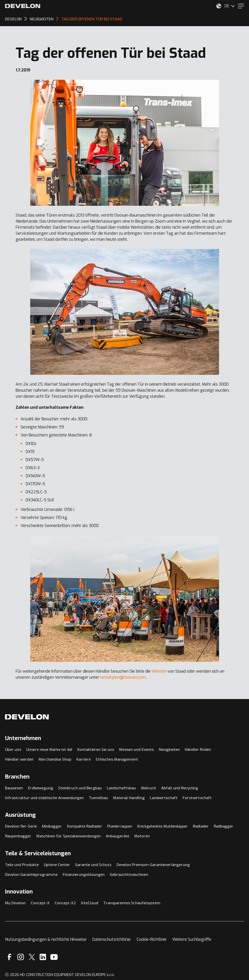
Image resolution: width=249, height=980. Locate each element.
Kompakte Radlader (85, 826)
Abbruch (148, 788)
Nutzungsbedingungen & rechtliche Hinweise (46, 939)
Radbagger (224, 826)
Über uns (13, 750)
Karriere (83, 759)
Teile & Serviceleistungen (38, 853)
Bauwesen (14, 788)
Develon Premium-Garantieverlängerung (153, 865)
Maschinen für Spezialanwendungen (68, 836)
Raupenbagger (18, 836)
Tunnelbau (98, 798)
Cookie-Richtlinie (152, 939)
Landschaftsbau (121, 788)
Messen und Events (136, 750)
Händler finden (198, 750)
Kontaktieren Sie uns (96, 750)
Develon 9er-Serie (21, 826)
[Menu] (241, 6)
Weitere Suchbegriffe (192, 939)
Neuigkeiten (169, 750)
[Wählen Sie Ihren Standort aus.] (219, 6)
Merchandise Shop (55, 759)
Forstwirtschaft (197, 798)
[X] (32, 957)
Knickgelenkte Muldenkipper (163, 826)
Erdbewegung (41, 788)
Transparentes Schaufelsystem (132, 903)
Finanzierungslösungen (84, 875)
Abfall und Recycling (180, 788)
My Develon (15, 903)
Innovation (19, 892)
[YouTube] (54, 957)
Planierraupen (120, 826)
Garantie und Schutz (93, 865)
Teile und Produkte (22, 865)
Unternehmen (23, 738)
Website (159, 671)
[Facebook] (9, 957)
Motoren (142, 836)
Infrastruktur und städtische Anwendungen (44, 798)
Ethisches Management (117, 759)
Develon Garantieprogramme (31, 875)
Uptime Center (57, 865)
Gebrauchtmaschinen (129, 875)
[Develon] (23, 6)
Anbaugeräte (117, 836)
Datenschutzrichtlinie (112, 939)
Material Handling (129, 798)
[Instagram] (21, 957)
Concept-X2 (65, 903)
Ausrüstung (20, 815)
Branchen (17, 777)
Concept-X (40, 903)
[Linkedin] (43, 957)
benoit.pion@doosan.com (123, 677)
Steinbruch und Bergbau (80, 788)
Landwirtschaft (164, 798)
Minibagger (52, 826)
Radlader (201, 826)
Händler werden (19, 759)
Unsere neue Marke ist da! (49, 750)
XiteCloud (90, 903)
